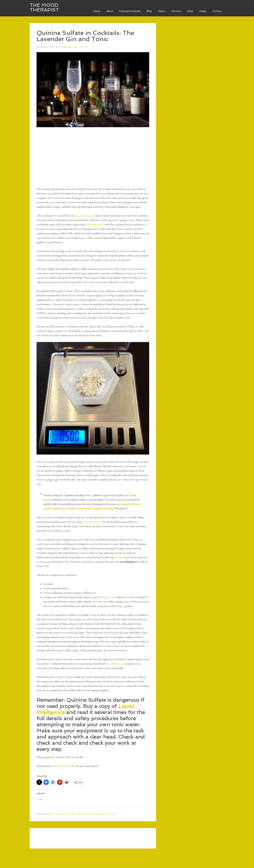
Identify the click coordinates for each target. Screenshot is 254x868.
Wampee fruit (108, 597)
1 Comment (81, 47)
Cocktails (79, 814)
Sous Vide (111, 814)
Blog (51, 814)
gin (115, 664)
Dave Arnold (91, 814)
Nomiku (119, 557)
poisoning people (95, 224)
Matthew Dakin (63, 766)
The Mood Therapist (44, 7)
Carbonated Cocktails (64, 814)
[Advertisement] (93, 156)
